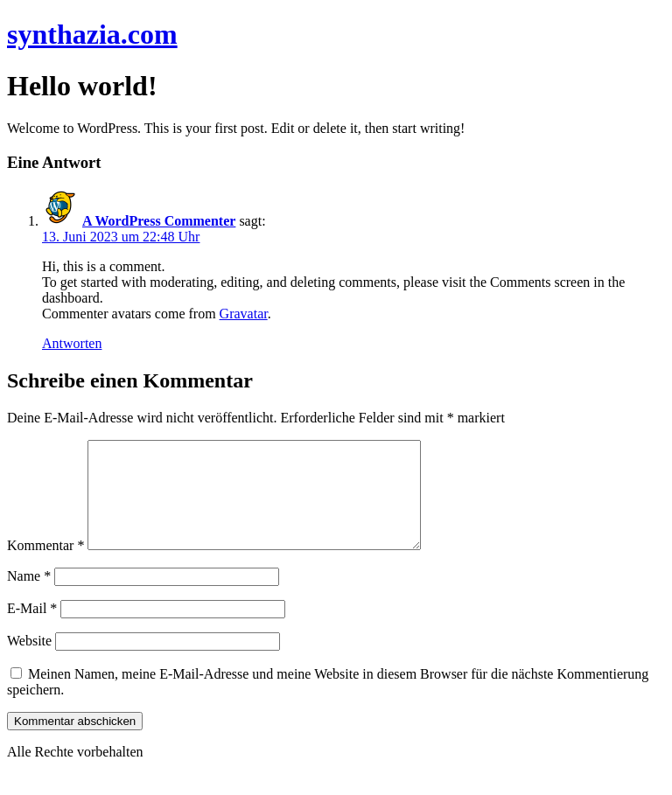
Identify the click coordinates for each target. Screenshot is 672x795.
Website (29, 662)
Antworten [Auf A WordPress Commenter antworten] (72, 343)
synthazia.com (92, 34)
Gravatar (244, 314)
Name (29, 597)
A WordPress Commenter (159, 221)
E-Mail (32, 629)
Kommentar (45, 566)
